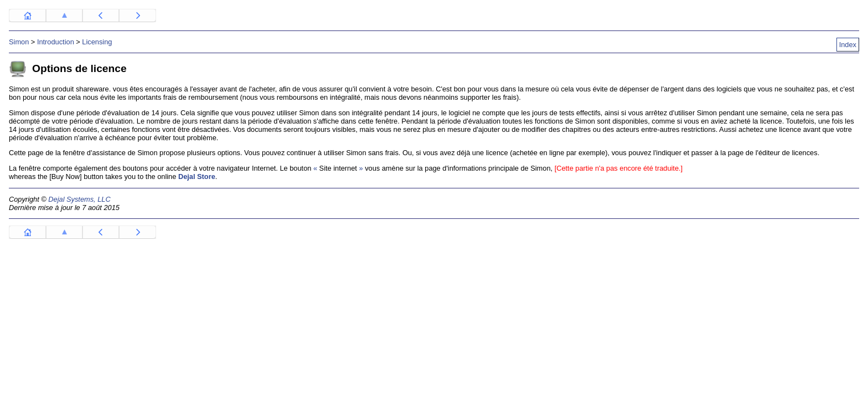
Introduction (56, 42)
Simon (19, 42)
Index (848, 45)
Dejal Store (197, 177)
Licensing (97, 42)
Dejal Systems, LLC (79, 199)
